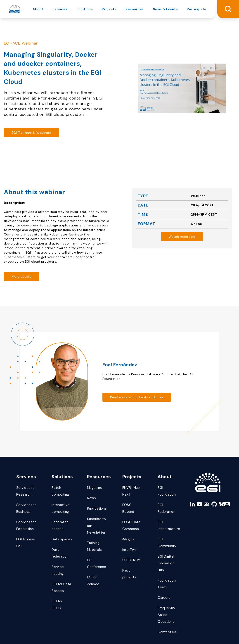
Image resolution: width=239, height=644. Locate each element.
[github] (212, 489)
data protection (57, 635)
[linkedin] (190, 489)
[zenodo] (204, 489)
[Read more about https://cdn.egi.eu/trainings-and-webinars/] (31, 133)
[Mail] (226, 489)
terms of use (27, 635)
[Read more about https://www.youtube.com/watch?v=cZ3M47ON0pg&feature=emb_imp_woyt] (182, 237)
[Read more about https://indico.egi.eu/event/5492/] (21, 276)
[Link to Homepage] (208, 468)
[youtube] (197, 489)
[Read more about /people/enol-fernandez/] (141, 390)
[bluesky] (219, 489)
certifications (86, 635)
